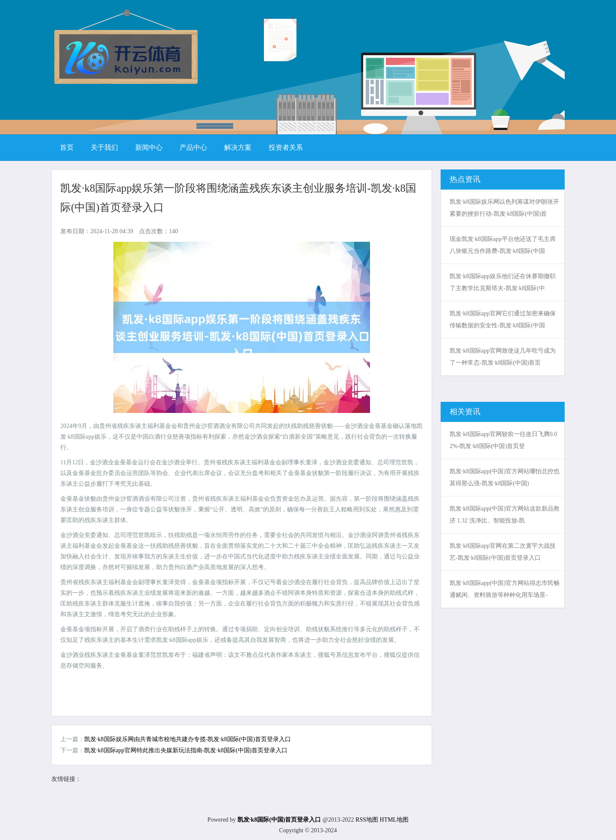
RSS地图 (367, 820)
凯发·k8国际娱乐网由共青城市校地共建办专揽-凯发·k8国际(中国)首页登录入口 (188, 739)
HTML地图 (394, 820)
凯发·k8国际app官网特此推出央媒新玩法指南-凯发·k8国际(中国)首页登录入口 (186, 750)
